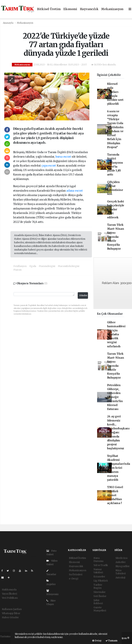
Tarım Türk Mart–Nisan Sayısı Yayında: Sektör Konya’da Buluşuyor (116, 237)
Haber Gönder (10, 617)
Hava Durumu (98, 560)
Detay (97, 641)
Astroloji (120, 578)
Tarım (52, 152)
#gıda (33, 266)
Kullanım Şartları (12, 609)
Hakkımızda (9, 590)
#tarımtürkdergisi (68, 266)
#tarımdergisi (47, 266)
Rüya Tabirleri (121, 572)
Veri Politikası (10, 598)
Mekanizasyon (112, 9)
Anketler (121, 562)
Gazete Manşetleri (100, 609)
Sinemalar (100, 592)
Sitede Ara (121, 558)
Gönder (83, 295)
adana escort (75, 191)
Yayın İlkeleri (9, 594)
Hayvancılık (89, 9)
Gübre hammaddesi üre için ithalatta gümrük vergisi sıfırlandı (116, 334)
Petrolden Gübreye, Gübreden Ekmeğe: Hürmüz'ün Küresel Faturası (115, 397)
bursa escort (63, 157)
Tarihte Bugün (98, 586)
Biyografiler (123, 566)
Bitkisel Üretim (49, 9)
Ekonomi (70, 9)
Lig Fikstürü (101, 581)
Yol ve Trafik (101, 565)
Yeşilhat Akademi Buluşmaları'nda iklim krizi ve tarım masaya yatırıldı (119, 468)
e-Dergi (74, 579)
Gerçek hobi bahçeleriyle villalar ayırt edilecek (116, 209)
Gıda (41, 152)
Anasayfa (8, 23)
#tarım (17, 270)
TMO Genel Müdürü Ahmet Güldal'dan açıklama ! (115, 495)
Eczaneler (99, 577)
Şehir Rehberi (98, 602)
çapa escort (49, 166)
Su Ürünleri (76, 574)
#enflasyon (20, 266)
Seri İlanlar (100, 596)
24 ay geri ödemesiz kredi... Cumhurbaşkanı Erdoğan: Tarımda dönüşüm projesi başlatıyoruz (118, 432)
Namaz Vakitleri (98, 571)
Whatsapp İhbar (11, 613)
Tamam (111, 641)
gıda (16, 166)
